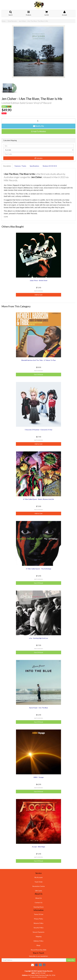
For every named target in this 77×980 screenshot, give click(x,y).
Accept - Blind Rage (38, 847)
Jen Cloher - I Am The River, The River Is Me (33, 21)
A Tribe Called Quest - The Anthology (39, 569)
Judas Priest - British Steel (38, 280)
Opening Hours (39, 907)
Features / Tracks (20, 166)
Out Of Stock (38, 374)
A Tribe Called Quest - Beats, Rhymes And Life (38, 499)
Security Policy (39, 928)
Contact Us (39, 902)
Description (7, 166)
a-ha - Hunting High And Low (38, 638)
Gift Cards (38, 891)
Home (4, 21)
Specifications (34, 166)
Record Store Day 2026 (38, 950)
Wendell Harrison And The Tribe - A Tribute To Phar (38, 360)
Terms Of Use (39, 914)
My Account (39, 877)
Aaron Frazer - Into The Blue (38, 708)
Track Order (39, 882)
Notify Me (39, 126)
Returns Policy (38, 923)
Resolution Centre (39, 886)
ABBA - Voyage (39, 777)
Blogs (38, 945)
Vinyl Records (12, 21)
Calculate (39, 158)
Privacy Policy (38, 919)
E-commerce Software (36, 977)
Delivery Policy (38, 941)
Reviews (50, 166)
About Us (39, 898)
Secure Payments (39, 932)
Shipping (39, 936)
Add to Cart (39, 295)
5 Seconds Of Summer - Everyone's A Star (39, 430)
